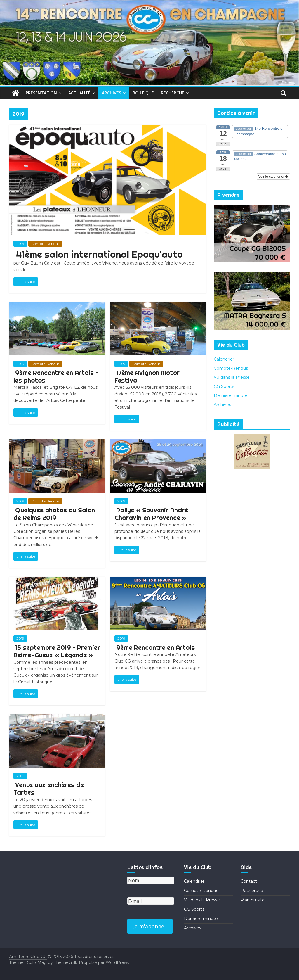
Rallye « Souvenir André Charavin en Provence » (151, 514)
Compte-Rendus (45, 244)
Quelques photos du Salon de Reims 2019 (54, 514)
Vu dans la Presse (232, 377)
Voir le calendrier (273, 177)
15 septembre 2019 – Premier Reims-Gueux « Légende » (57, 651)
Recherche (173, 93)
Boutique (143, 93)
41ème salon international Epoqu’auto (99, 254)
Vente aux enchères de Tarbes (49, 789)
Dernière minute (231, 395)
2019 (20, 244)
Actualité (79, 93)
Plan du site (253, 900)
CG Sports (224, 386)
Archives (112, 93)
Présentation (41, 93)
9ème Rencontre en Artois (155, 647)
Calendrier (224, 359)
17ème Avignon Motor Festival (147, 376)
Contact (249, 881)
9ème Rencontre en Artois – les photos (56, 376)
